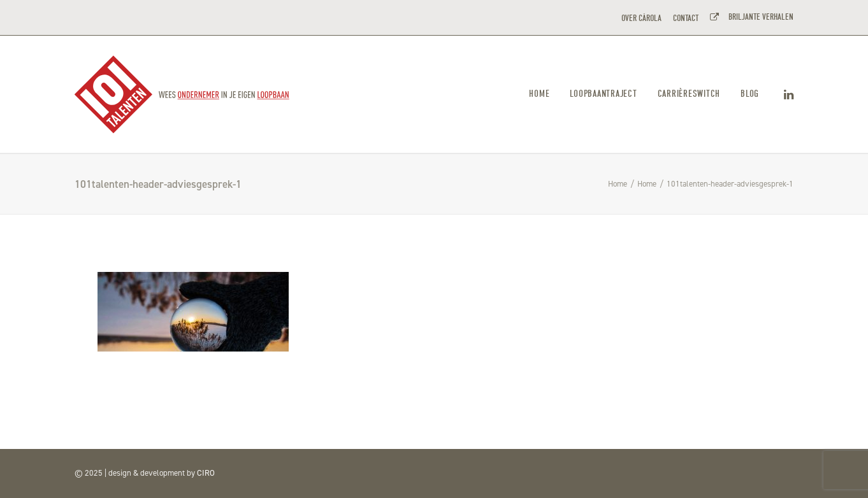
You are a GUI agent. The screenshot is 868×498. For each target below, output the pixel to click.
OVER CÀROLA (641, 18)
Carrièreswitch (689, 94)
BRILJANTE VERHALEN (759, 17)
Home (539, 94)
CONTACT (686, 18)
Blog (750, 94)
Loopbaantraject (603, 94)
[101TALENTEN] (183, 94)
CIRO (206, 473)
